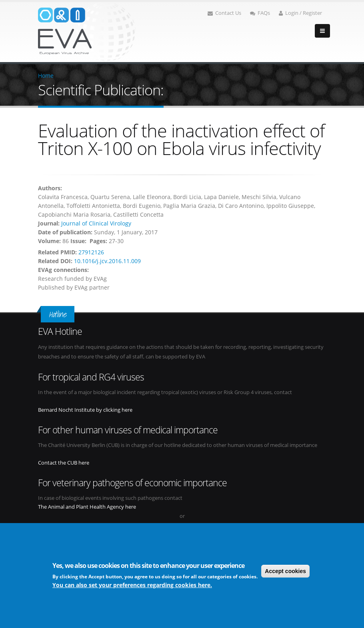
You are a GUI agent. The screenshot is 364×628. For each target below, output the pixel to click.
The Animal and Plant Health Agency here (87, 507)
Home (46, 75)
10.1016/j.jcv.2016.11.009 (107, 261)
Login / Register (300, 13)
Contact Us (224, 13)
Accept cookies (285, 571)
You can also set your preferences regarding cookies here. (132, 585)
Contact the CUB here (64, 463)
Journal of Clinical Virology (96, 223)
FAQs (260, 13)
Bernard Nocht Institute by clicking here (85, 410)
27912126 (91, 252)
